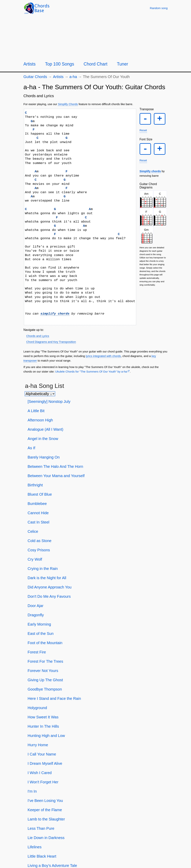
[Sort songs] (40, 394)
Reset (143, 131)
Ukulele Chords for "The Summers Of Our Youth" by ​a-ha (91, 371)
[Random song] (159, 8)
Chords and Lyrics (38, 336)
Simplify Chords (68, 104)
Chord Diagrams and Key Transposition (51, 342)
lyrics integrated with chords (103, 356)
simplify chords (55, 314)
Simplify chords (150, 173)
